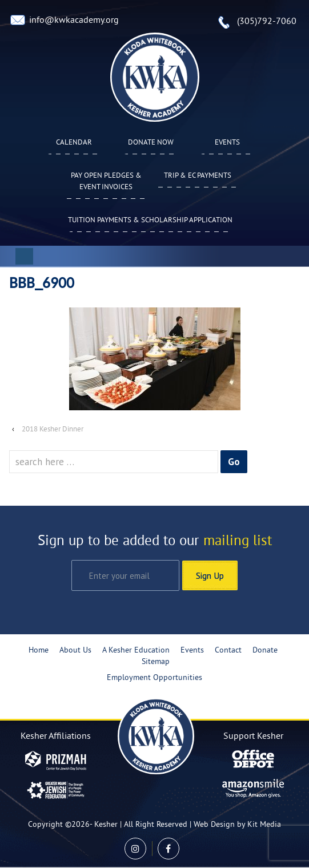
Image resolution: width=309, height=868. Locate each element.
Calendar (74, 143)
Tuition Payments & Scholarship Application (150, 221)
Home (39, 651)
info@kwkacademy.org (74, 21)
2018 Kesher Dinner (53, 430)
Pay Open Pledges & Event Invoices (106, 182)
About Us (75, 651)
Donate (265, 651)
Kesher (106, 825)
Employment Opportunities (154, 678)
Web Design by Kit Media (237, 825)
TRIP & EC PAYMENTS (198, 176)
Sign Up (210, 575)
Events (227, 143)
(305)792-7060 (267, 22)
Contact (228, 651)
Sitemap (156, 662)
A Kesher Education (136, 651)
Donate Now (151, 143)
